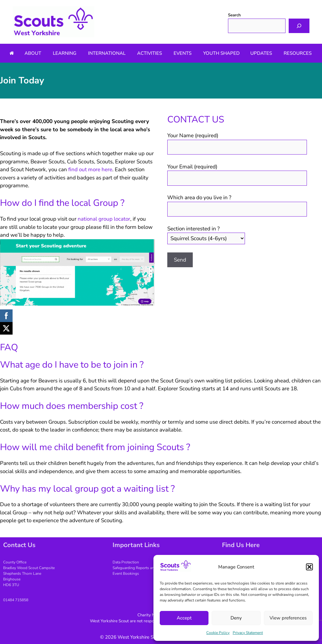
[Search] (299, 26)
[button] (309, 567)
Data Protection (126, 562)
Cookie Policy (218, 633)
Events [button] (183, 53)
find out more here (90, 169)
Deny (236, 618)
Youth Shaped (221, 53)
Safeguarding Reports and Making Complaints (151, 568)
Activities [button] (150, 53)
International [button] (107, 53)
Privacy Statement (248, 633)
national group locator (104, 219)
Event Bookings (126, 573)
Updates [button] (261, 53)
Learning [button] (65, 53)
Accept (184, 618)
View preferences (288, 618)
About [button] (33, 53)
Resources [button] (298, 53)
